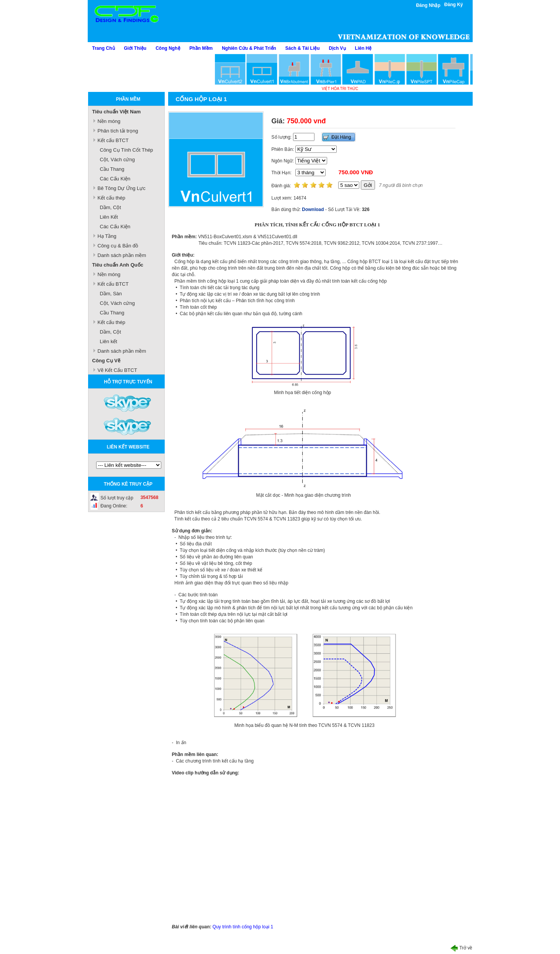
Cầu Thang (112, 169)
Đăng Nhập (428, 5)
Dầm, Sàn (111, 294)
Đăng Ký (454, 5)
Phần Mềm (201, 48)
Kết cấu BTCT (113, 140)
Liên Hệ (364, 48)
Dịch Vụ (337, 48)
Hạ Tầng (107, 236)
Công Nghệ (168, 48)
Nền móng (109, 121)
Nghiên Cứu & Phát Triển (249, 48)
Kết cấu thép (112, 198)
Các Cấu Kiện (115, 179)
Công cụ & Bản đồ (118, 246)
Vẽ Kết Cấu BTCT (117, 370)
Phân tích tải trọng (118, 131)
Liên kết (109, 341)
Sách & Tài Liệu (303, 48)
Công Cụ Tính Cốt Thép (127, 150)
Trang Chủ (104, 48)
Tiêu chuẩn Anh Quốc (118, 265)
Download (313, 209)
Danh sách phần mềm (122, 255)
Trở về (461, 948)
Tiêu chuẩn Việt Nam (117, 112)
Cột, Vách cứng (117, 160)
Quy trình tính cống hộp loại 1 (243, 927)
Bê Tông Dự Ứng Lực (122, 188)
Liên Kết (109, 217)
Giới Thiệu (135, 48)
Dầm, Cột (111, 207)
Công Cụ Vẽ (106, 361)
